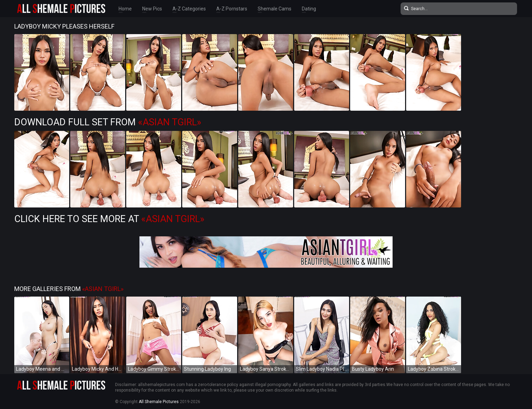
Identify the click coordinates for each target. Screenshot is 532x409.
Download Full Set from (108, 122)
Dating (309, 9)
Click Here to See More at (109, 219)
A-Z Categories (189, 9)
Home (125, 9)
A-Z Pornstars (232, 9)
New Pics (152, 9)
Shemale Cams (275, 9)
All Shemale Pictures (159, 402)
